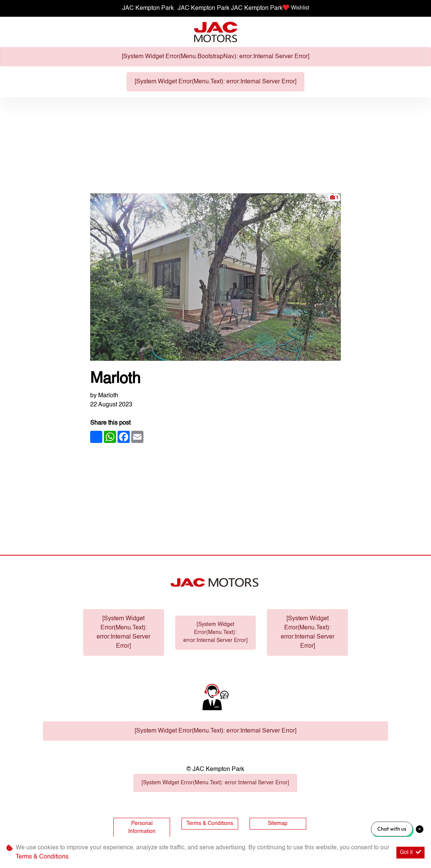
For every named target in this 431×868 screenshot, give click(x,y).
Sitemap (278, 823)
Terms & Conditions (210, 823)
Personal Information (142, 827)
